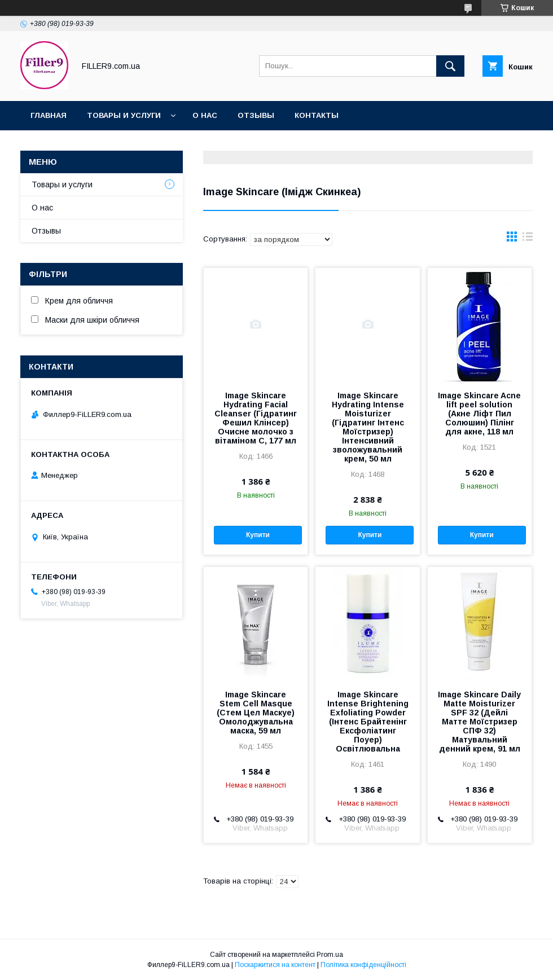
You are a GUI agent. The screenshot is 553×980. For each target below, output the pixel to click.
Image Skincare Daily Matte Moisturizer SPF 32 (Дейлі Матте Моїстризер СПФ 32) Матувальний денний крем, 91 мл (479, 722)
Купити (258, 535)
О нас (205, 115)
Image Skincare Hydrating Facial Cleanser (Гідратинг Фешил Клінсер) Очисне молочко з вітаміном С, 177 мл (256, 418)
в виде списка (528, 239)
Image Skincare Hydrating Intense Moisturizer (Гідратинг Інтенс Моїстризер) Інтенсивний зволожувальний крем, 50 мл (368, 427)
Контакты (317, 115)
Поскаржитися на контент (275, 965)
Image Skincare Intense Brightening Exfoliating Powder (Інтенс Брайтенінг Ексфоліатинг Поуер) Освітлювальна (368, 722)
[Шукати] (450, 66)
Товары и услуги (124, 115)
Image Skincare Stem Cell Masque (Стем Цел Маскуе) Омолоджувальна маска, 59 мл (256, 713)
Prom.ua (330, 955)
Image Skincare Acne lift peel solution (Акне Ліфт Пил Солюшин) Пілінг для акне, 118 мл (479, 414)
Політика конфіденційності (363, 965)
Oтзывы (256, 115)
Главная (49, 115)
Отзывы (46, 231)
